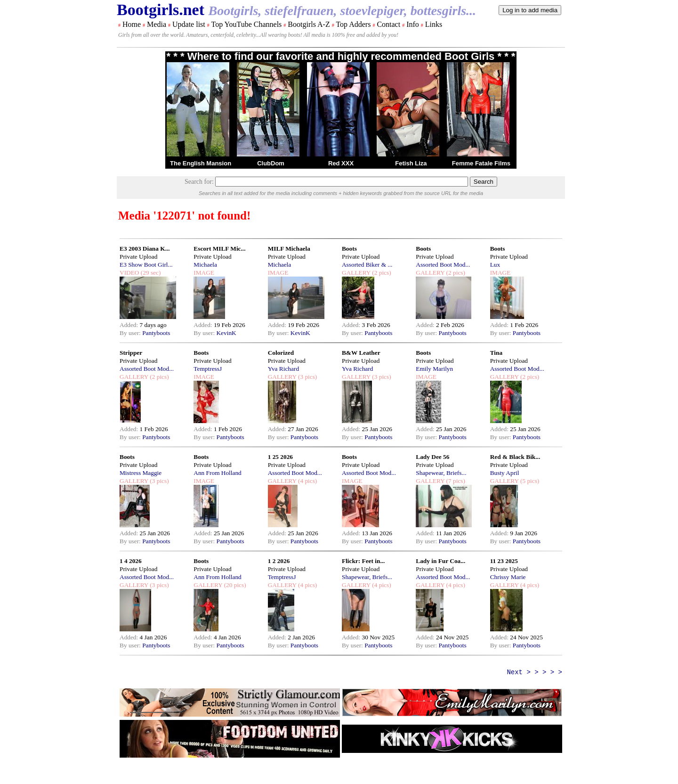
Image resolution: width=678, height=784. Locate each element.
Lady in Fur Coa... (440, 561)
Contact (388, 24)
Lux (495, 265)
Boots (349, 249)
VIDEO (129, 273)
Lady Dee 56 (432, 457)
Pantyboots (156, 333)
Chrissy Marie (508, 577)
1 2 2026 (279, 561)
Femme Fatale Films (481, 163)
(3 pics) (307, 377)
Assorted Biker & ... (367, 265)
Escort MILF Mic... (219, 249)
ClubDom (271, 163)
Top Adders (353, 24)
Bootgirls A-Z (309, 24)
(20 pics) (234, 585)
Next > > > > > (534, 672)
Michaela (205, 265)
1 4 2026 (131, 561)
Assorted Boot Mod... (443, 265)
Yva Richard (283, 369)
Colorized (281, 353)
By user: (131, 333)
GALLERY (356, 273)
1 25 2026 (280, 457)
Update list (189, 24)
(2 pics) (381, 273)
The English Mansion (201, 163)
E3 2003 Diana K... (145, 249)
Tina (496, 353)
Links (434, 24)
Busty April (505, 473)
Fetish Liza (411, 163)
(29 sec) (150, 273)
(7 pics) (455, 481)
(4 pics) (307, 481)
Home (132, 24)
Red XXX (341, 163)
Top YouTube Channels (246, 24)
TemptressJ (208, 369)
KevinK (226, 333)
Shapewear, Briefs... (441, 473)
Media (157, 24)
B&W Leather (361, 353)
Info (413, 24)
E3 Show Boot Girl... (146, 265)
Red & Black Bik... (515, 457)
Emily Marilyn (434, 369)
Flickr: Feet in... (363, 561)
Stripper (131, 353)
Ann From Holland (217, 473)
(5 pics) (529, 481)
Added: (130, 325)
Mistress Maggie (141, 473)
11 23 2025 (504, 561)
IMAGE (204, 273)
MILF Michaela (289, 249)
